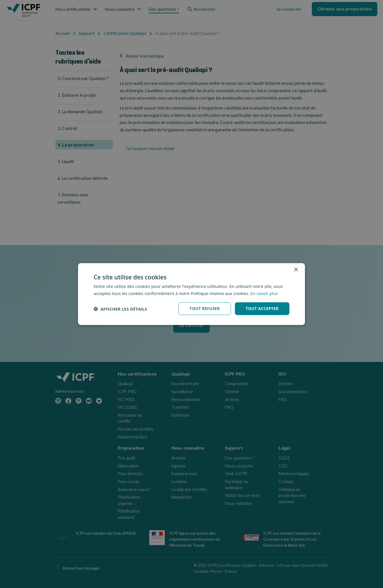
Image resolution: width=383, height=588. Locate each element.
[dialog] (191, 294)
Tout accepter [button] (262, 308)
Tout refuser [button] (205, 308)
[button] (120, 309)
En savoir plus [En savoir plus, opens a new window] (264, 293)
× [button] (296, 270)
